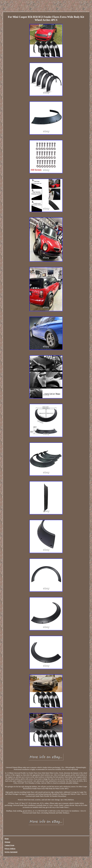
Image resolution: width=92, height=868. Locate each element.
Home (7, 839)
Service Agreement (11, 852)
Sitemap (7, 842)
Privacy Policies (10, 849)
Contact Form (9, 845)
